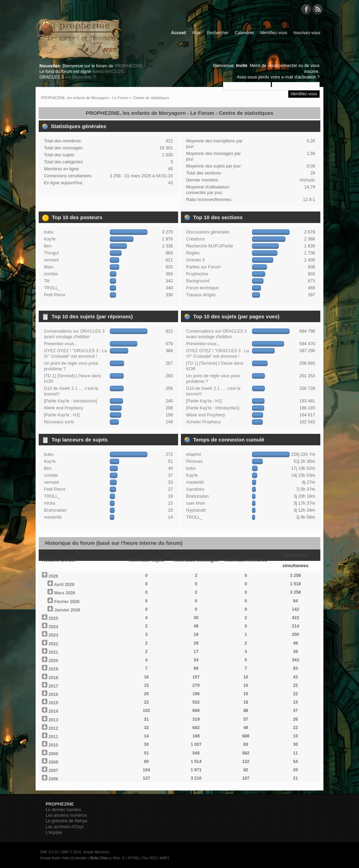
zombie (51, 274)
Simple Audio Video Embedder (64, 858)
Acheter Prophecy (203, 422)
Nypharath (196, 510)
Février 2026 (67, 602)
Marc (49, 267)
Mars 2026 (64, 593)
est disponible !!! (81, 77)
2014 (53, 711)
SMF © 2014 (71, 852)
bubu (49, 232)
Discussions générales (208, 232)
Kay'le (50, 239)
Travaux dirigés (201, 295)
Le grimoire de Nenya (66, 821)
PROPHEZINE (129, 66)
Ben (48, 246)
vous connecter (282, 66)
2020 (53, 661)
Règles (193, 253)
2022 (53, 644)
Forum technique (203, 288)
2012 (53, 728)
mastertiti (53, 517)
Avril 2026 (64, 585)
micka (50, 503)
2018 (53, 678)
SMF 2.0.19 (49, 852)
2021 (53, 652)
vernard (51, 260)
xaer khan (196, 503)
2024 (53, 627)
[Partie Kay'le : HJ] (62, 415)
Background (198, 281)
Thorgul (51, 253)
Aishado (307, 180)
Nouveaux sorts (59, 422)
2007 (53, 771)
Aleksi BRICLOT (107, 72)
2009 (53, 754)
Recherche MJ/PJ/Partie (209, 246)
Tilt (47, 281)
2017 (53, 686)
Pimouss (194, 461)
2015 (53, 703)
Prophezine (197, 274)
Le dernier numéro (63, 810)
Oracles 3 (195, 260)
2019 (53, 669)
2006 (53, 779)
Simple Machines (96, 852)
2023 (53, 635)
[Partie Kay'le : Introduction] (70, 401)
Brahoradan (55, 510)
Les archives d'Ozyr (65, 827)
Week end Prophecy (63, 408)
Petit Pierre (55, 295)
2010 (53, 745)
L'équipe (54, 832)
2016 (53, 695)
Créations (195, 239)
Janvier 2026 (67, 610)
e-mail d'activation (299, 77)
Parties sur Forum (203, 267)
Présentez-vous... (61, 344)
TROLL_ (52, 288)
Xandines (195, 489)
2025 (53, 618)
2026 (53, 576)
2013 (53, 720)
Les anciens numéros (66, 815)
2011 (53, 737)
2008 (53, 762)
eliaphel (194, 454)
